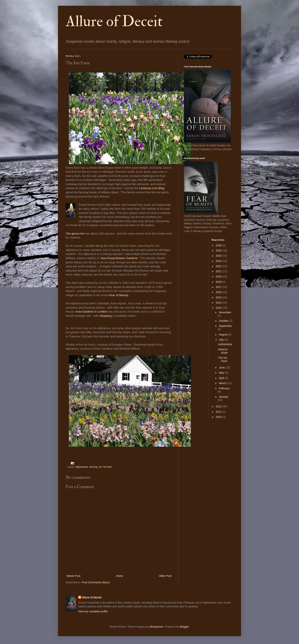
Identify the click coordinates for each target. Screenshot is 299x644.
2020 (219, 276)
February (224, 388)
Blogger (184, 627)
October (224, 321)
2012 (219, 406)
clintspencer (156, 627)
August (223, 334)
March (223, 383)
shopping (105, 316)
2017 (219, 287)
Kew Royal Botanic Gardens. (120, 258)
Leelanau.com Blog (152, 188)
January (224, 397)
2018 (219, 282)
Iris (100, 467)
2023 (219, 261)
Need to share (223, 351)
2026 (219, 245)
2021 (219, 271)
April (222, 378)
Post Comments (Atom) (96, 582)
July (222, 340)
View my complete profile (93, 611)
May (222, 373)
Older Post (165, 576)
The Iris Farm (223, 359)
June (222, 368)
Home (119, 576)
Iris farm (108, 467)
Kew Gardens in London (92, 312)
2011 (219, 412)
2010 (219, 417)
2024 (219, 256)
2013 (219, 308)
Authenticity (225, 344)
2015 (219, 297)
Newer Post (73, 576)
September (225, 326)
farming (93, 467)
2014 (219, 303)
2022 (219, 266)
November (225, 312)
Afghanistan (82, 467)
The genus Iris (75, 233)
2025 (219, 251)
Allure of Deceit (114, 21)
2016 (219, 292)
